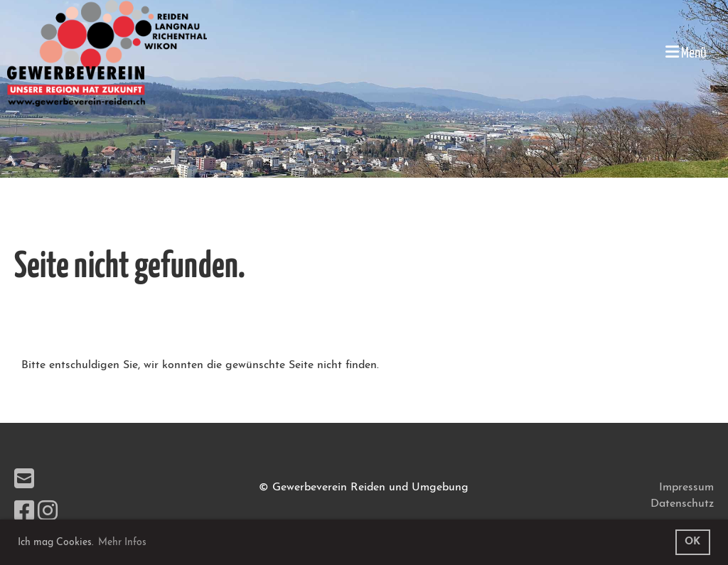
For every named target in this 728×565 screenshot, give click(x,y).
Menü (686, 52)
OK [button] (692, 542)
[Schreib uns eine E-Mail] (24, 481)
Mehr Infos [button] (122, 543)
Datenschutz (682, 504)
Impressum (686, 488)
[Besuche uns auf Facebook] (24, 513)
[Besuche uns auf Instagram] (48, 513)
